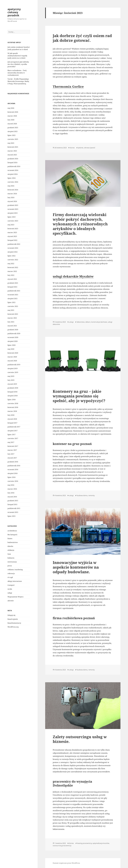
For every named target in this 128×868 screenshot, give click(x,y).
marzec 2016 (12, 489)
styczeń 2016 (12, 497)
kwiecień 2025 (13, 147)
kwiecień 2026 (13, 112)
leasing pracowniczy (84, 843)
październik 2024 (14, 166)
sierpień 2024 (13, 174)
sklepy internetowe (15, 581)
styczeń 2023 (12, 236)
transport (11, 585)
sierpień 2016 (13, 473)
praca (10, 566)
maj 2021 (11, 310)
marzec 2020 (12, 357)
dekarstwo (81, 322)
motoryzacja (12, 562)
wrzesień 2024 (13, 170)
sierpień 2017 (13, 431)
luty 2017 (11, 454)
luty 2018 (11, 415)
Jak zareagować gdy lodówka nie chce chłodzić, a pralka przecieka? (18, 64)
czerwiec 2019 (13, 372)
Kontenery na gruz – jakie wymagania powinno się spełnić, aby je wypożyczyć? (79, 396)
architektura (12, 531)
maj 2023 (11, 225)
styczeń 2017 (12, 458)
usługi (10, 593)
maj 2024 (11, 186)
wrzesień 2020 (13, 337)
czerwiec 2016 (13, 481)
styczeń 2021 (12, 326)
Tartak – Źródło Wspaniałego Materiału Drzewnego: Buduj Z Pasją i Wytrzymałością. (18, 81)
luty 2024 (11, 197)
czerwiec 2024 (13, 182)
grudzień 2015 (13, 501)
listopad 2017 (12, 423)
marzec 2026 (12, 116)
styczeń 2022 (12, 279)
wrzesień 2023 (13, 209)
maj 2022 (11, 264)
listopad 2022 (12, 240)
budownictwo (13, 542)
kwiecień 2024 (13, 190)
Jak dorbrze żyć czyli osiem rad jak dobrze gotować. (82, 38)
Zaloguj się (11, 615)
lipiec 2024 (12, 178)
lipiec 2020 (12, 345)
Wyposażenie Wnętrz (15, 597)
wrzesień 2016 (13, 470)
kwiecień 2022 (13, 267)
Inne (9, 554)
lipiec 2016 (12, 477)
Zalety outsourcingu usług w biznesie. (80, 739)
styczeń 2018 (12, 419)
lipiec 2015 (12, 516)
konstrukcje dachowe (99, 322)
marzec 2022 (12, 271)
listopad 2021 (12, 287)
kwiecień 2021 (13, 314)
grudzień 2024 (13, 159)
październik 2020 (14, 334)
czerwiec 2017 (13, 438)
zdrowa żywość (90, 148)
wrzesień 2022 (13, 248)
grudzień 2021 (13, 283)
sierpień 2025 (13, 131)
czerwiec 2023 (13, 221)
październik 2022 (14, 244)
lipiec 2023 (12, 217)
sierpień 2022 (13, 252)
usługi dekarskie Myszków (73, 276)
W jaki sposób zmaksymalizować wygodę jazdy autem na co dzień (17, 56)
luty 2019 (11, 380)
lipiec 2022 (12, 256)
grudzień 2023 (13, 205)
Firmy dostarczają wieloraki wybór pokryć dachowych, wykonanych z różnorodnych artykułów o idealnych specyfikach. (80, 224)
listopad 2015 (12, 504)
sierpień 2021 (13, 299)
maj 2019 (11, 376)
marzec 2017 (12, 450)
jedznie (81, 148)
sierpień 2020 (13, 341)
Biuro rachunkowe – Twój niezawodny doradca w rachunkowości (17, 73)
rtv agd (10, 577)
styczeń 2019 (12, 384)
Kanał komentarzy (14, 623)
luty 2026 (11, 120)
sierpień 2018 (13, 396)
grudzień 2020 (13, 330)
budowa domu (82, 495)
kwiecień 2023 (13, 229)
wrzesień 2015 (13, 512)
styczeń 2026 (12, 124)
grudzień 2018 (13, 388)
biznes (10, 538)
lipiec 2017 (12, 435)
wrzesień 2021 (13, 295)
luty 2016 (11, 493)
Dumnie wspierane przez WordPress (66, 863)
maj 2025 (11, 143)
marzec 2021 (12, 318)
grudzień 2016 (13, 462)
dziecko (10, 546)
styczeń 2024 (12, 201)
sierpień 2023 (13, 213)
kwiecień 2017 (13, 446)
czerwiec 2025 (13, 139)
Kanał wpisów (13, 619)
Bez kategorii (12, 535)
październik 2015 (14, 508)
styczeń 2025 (12, 155)
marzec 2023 (12, 232)
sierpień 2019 (13, 368)
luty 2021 (11, 322)
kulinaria (11, 558)
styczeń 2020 (12, 361)
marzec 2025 (12, 151)
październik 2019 (14, 365)
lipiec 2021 (12, 302)
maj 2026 (11, 108)
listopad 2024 (12, 163)
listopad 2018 (12, 392)
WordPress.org (13, 627)
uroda (10, 589)
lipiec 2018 (12, 400)
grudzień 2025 (13, 128)
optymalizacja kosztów (101, 843)
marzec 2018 (12, 411)
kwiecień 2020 (13, 353)
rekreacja (11, 573)
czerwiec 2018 (13, 403)
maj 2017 (11, 442)
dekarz (88, 322)
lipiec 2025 (12, 135)
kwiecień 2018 (13, 407)
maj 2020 (11, 349)
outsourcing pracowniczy (62, 846)
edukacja (11, 550)
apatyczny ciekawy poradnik (14, 12)
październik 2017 (14, 427)
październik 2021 (14, 291)
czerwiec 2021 (13, 306)
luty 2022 (11, 275)
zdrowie (11, 601)
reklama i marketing (15, 570)
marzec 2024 (12, 194)
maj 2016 (11, 485)
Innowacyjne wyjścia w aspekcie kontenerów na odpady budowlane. (76, 567)
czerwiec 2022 (13, 260)
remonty (91, 495)
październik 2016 (14, 466)
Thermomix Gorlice (68, 87)
